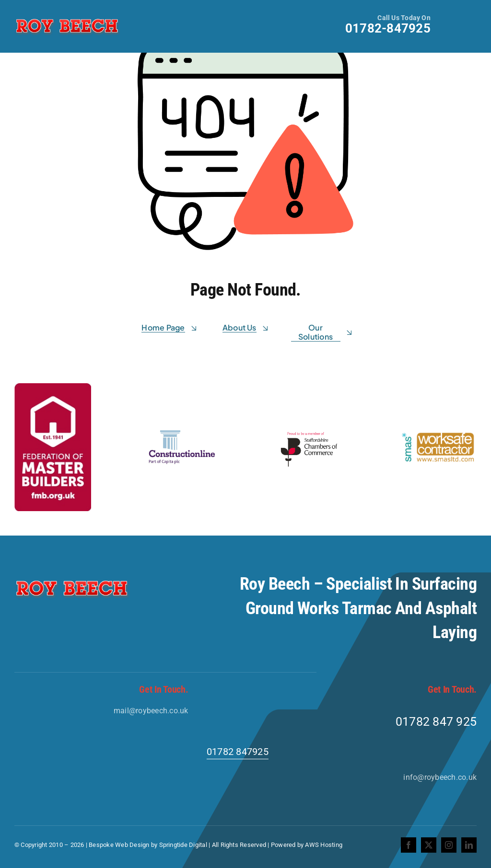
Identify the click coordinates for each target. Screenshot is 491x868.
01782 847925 (238, 752)
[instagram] (449, 845)
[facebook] (409, 845)
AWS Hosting (324, 845)
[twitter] (429, 845)
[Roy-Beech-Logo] (67, 19)
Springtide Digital (183, 845)
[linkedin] (469, 845)
